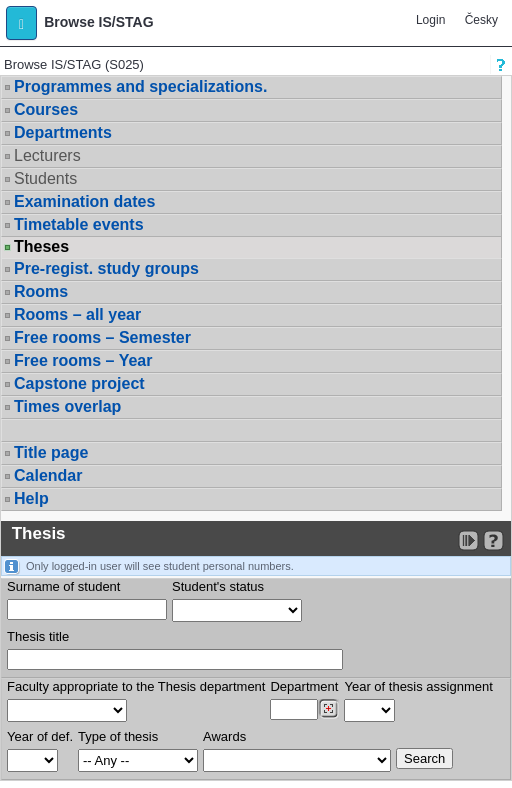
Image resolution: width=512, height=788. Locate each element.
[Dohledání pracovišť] (328, 709)
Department (304, 686)
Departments (63, 132)
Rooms (41, 291)
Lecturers (47, 155)
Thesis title (38, 636)
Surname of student (63, 586)
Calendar (48, 475)
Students (45, 178)
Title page (51, 452)
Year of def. (40, 736)
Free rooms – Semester (102, 337)
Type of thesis (118, 736)
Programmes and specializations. (140, 86)
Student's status (218, 586)
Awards (224, 736)
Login (430, 20)
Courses (46, 109)
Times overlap (67, 406)
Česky (481, 20)
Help (31, 498)
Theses (41, 247)
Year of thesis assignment (418, 686)
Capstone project (79, 383)
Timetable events (79, 224)
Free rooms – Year (83, 360)
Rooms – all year (77, 314)
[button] (21, 23)
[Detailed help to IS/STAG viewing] (493, 540)
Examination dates (84, 201)
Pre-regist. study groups (106, 268)
